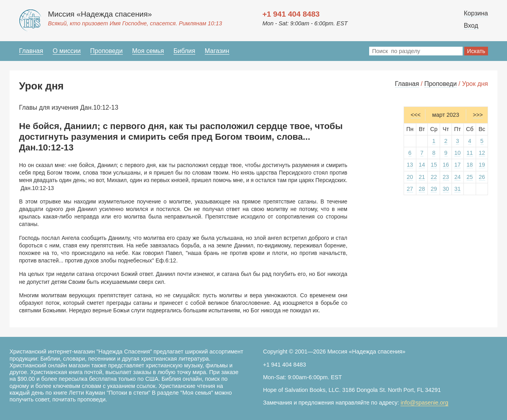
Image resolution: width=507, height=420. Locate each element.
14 (422, 165)
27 (410, 189)
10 (457, 153)
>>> (478, 115)
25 (470, 177)
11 (470, 153)
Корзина (476, 13)
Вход (471, 26)
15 (434, 165)
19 (482, 165)
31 (457, 189)
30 (446, 189)
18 (470, 165)
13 (410, 165)
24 (457, 177)
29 (434, 189)
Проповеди (107, 51)
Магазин (217, 51)
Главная (31, 51)
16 (446, 165)
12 (482, 153)
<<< (416, 115)
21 (422, 177)
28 (422, 189)
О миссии (67, 51)
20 (410, 177)
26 (482, 177)
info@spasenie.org (424, 403)
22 (434, 177)
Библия (184, 51)
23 (446, 177)
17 (457, 165)
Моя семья (148, 51)
